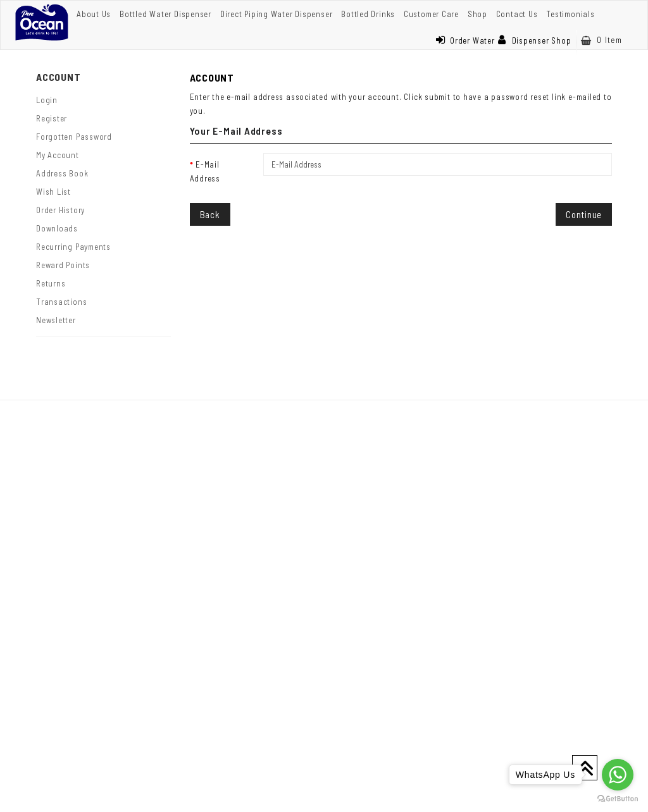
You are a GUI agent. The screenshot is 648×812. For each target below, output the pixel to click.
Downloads (57, 228)
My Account (58, 155)
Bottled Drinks (368, 14)
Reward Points (63, 265)
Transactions (61, 302)
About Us (94, 14)
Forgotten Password (74, 137)
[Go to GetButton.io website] (618, 799)
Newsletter (56, 320)
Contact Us (517, 14)
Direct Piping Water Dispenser (277, 14)
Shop (477, 14)
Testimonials (570, 14)
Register (52, 118)
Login (47, 100)
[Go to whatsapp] (618, 775)
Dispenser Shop (535, 40)
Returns (51, 283)
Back (210, 214)
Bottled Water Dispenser (165, 14)
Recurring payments (73, 247)
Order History (60, 210)
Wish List (53, 192)
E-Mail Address (205, 171)
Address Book (62, 173)
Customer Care (431, 14)
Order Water (465, 40)
